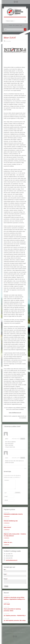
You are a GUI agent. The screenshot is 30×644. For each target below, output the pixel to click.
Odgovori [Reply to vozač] (23, 458)
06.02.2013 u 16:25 (16, 439)
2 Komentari (7, 516)
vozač (7, 458)
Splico (7, 439)
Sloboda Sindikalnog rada (11, 521)
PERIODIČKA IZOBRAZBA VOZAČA (13, 514)
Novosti (15, 629)
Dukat (21, 25)
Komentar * (10, 484)
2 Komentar (8, 41)
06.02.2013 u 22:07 (16, 458)
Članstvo (10, 629)
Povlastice (20, 629)
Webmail (19, 631)
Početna (10, 25)
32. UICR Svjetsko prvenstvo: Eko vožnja (15, 620)
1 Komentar (7, 538)
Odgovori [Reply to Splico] (23, 439)
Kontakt (15, 631)
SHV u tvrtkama (16, 25)
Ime (5, 570)
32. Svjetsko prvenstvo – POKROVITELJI (15, 616)
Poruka (6, 579)
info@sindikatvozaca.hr (12, 560)
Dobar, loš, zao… (8, 542)
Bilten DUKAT (10, 38)
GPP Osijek (7, 604)
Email (5, 574)
